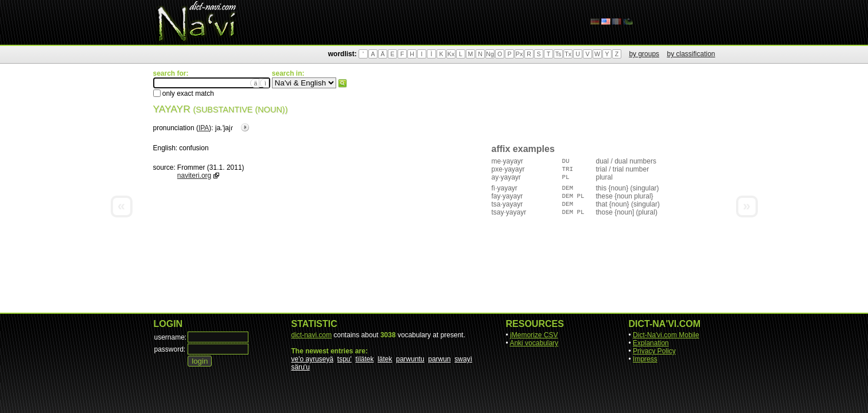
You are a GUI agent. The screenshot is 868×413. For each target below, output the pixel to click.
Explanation (651, 343)
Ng (490, 54)
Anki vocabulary (534, 343)
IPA (204, 128)
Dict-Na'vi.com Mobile (666, 335)
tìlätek (365, 359)
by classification (691, 54)
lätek (385, 359)
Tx (568, 54)
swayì (463, 359)
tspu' (345, 359)
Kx (451, 54)
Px (519, 54)
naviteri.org (194, 176)
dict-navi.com (312, 335)
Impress (645, 359)
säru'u (301, 367)
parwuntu (410, 359)
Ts (558, 54)
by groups (644, 54)
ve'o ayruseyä (313, 359)
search (342, 83)
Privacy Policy (654, 351)
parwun (439, 359)
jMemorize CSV (534, 335)
